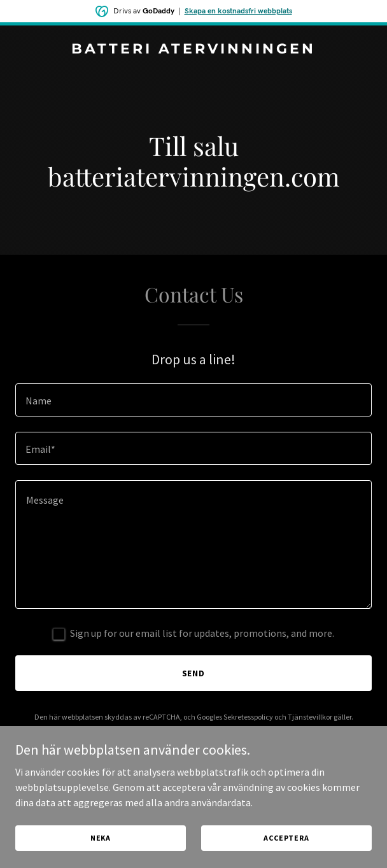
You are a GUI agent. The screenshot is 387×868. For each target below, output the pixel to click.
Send (194, 673)
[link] (193, 50)
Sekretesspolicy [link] (248, 717)
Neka (101, 838)
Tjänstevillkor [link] (310, 717)
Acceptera (286, 838)
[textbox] (193, 400)
